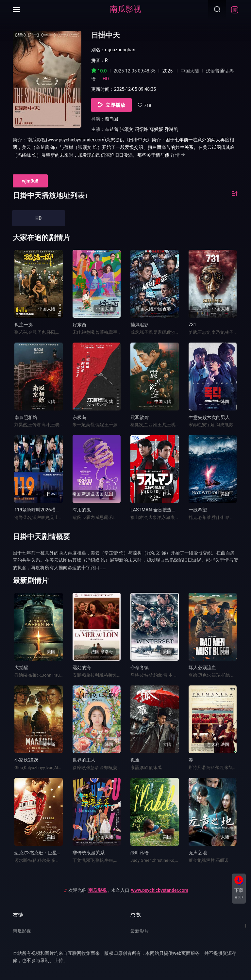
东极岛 (79, 417)
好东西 (79, 325)
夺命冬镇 (140, 667)
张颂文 (126, 129)
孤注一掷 (24, 325)
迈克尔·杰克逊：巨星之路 (40, 853)
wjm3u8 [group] (30, 181)
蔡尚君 (112, 119)
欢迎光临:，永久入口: (128, 890)
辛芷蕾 (112, 129)
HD (38, 218)
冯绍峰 (142, 129)
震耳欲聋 (140, 417)
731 (192, 325)
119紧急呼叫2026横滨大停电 (44, 510)
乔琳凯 (171, 129)
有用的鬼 (82, 510)
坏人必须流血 (202, 667)
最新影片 (140, 931)
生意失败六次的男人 (209, 417)
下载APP (239, 894)
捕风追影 (140, 325)
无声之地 (198, 853)
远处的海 (82, 667)
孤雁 (135, 760)
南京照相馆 (26, 417)
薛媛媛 (156, 129)
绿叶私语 (140, 853)
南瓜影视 (125, 9)
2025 (167, 71)
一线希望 (198, 510)
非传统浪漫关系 (89, 853)
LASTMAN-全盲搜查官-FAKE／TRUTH (169, 510)
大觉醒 (21, 667)
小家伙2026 (26, 760)
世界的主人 (84, 760)
